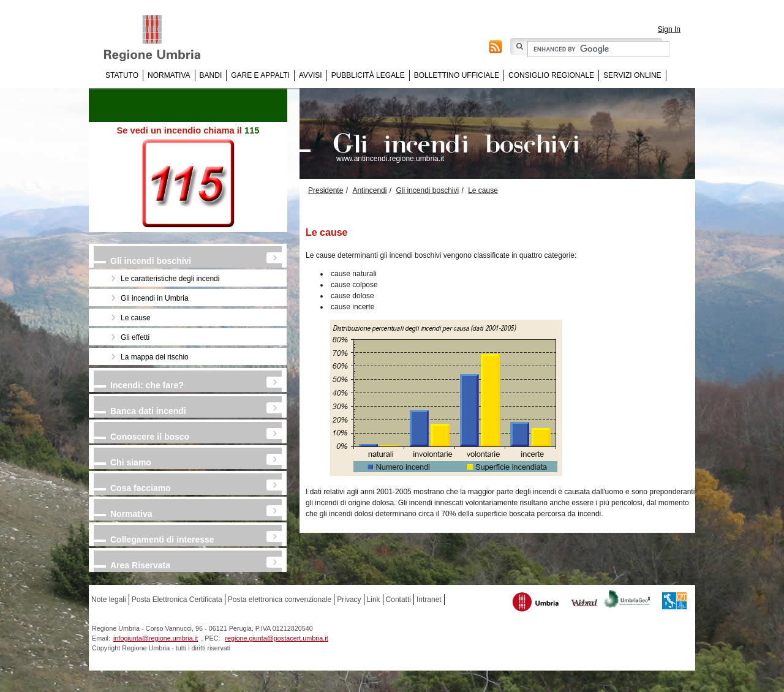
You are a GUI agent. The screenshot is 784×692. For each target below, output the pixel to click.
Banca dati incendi (148, 411)
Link (374, 600)
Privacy (349, 600)
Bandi (211, 75)
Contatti (398, 600)
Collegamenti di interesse (162, 540)
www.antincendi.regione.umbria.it (390, 159)
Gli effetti (135, 337)
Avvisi (311, 75)
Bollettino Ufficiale (457, 75)
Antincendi (369, 190)
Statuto (122, 75)
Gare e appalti (260, 75)
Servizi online (632, 75)
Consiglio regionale (551, 75)
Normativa (169, 75)
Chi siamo (131, 462)
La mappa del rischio (155, 357)
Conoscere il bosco (150, 437)
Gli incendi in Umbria (155, 298)
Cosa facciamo (141, 488)
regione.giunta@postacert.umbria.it (276, 638)
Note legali (109, 600)
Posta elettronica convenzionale (280, 600)
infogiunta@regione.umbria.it (156, 638)
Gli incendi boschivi (151, 261)
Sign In (669, 29)
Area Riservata (140, 565)
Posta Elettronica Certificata (177, 600)
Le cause (136, 318)
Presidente (326, 190)
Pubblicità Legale (368, 75)
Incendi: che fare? (147, 385)
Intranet (429, 600)
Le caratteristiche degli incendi (170, 279)
